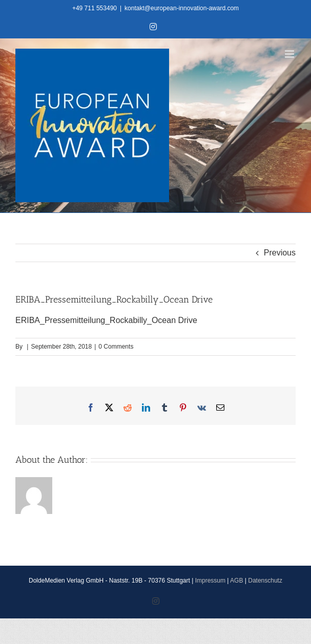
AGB (236, 581)
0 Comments (116, 347)
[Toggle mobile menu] (290, 54)
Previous (280, 253)
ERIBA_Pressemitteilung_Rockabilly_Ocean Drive (106, 320)
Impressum (210, 581)
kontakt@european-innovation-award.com (182, 8)
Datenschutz (265, 581)
